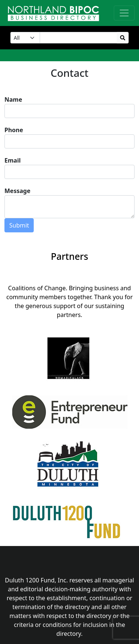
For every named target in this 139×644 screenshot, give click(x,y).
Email (13, 160)
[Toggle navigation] (124, 13)
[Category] (25, 38)
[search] (123, 38)
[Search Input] (78, 38)
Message (17, 191)
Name (13, 99)
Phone (14, 130)
